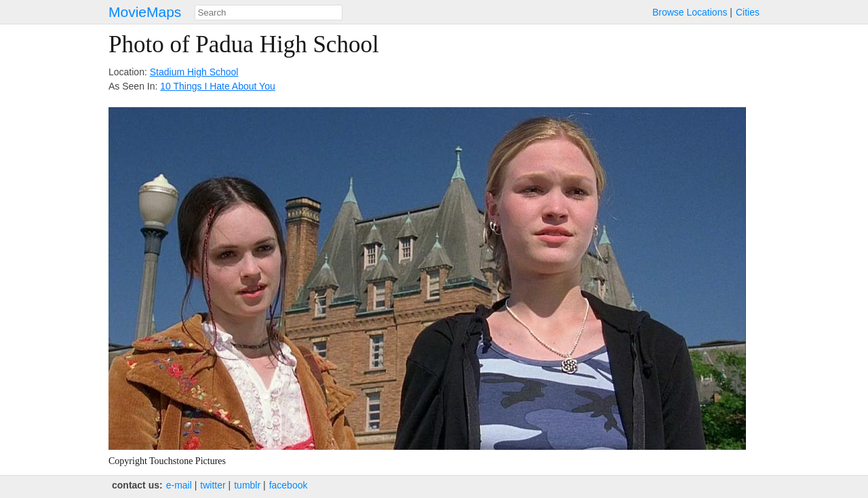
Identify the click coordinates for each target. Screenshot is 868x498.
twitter (213, 485)
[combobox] (269, 13)
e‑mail (179, 485)
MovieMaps (145, 12)
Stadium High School (194, 72)
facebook (289, 485)
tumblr (247, 485)
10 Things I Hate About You (217, 86)
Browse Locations (690, 12)
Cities (748, 12)
